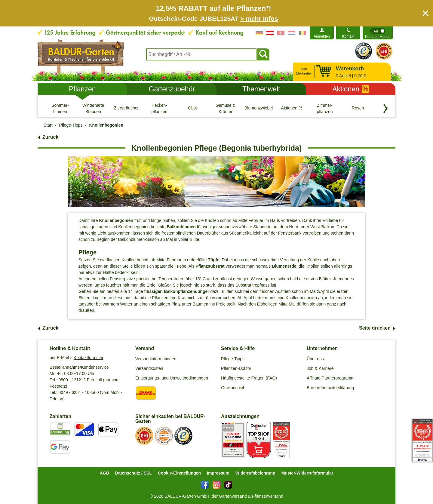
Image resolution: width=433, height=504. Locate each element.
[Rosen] (358, 108)
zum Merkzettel (304, 71)
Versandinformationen (156, 359)
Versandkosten (149, 368)
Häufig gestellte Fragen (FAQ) (249, 378)
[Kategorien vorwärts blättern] (385, 109)
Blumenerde (284, 266)
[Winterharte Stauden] (93, 108)
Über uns (315, 359)
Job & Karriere (320, 368)
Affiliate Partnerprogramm (331, 378)
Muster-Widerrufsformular (307, 473)
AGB (104, 473)
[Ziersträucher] (126, 108)
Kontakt (348, 36)
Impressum (218, 473)
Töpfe (213, 260)
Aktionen (351, 89)
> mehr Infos (259, 18)
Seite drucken (375, 328)
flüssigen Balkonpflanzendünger (177, 291)
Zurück (50, 137)
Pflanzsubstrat (210, 266)
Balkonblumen (181, 227)
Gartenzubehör (172, 89)
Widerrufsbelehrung (255, 473)
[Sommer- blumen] (60, 108)
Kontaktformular (89, 358)
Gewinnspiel (232, 388)
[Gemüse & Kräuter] (226, 108)
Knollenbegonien (116, 220)
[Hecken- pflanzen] (159, 108)
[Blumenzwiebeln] (259, 108)
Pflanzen (82, 89)
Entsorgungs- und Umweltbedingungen (172, 378)
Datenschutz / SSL (134, 473)
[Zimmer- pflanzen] (325, 108)
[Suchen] (263, 54)
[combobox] (201, 54)
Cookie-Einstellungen (179, 473)
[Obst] (192, 108)
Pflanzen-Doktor (236, 368)
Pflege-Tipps (233, 359)
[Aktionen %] (292, 108)
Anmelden (322, 36)
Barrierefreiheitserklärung (330, 388)
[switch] (378, 33)
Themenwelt (261, 89)
